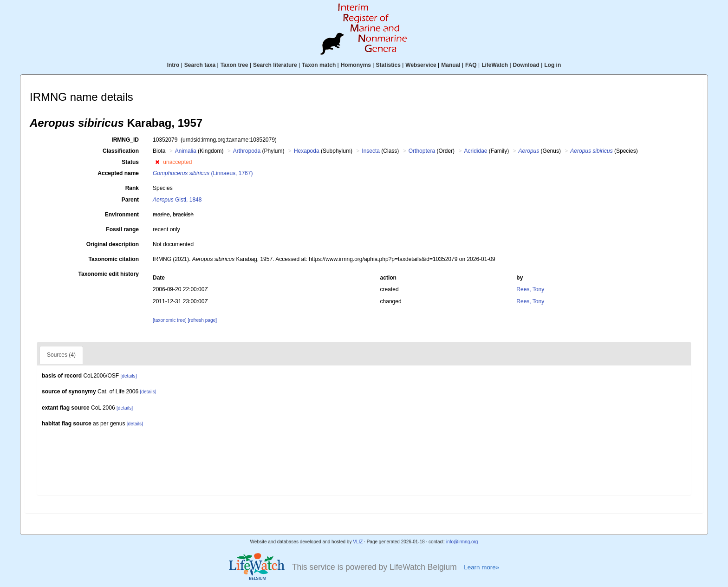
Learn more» (481, 567)
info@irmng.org (462, 542)
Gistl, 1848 (177, 200)
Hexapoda (307, 151)
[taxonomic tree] (169, 320)
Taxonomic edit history (109, 274)
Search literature (275, 65)
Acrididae (475, 151)
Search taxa (200, 65)
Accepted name (118, 173)
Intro (173, 65)
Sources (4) (61, 355)
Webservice (421, 65)
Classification (121, 151)
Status (130, 162)
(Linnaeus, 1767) (203, 173)
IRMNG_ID (125, 140)
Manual (451, 65)
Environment (122, 215)
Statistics (388, 65)
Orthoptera (422, 151)
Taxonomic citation (114, 259)
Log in (552, 65)
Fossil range (122, 229)
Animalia (186, 151)
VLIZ (358, 542)
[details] (128, 376)
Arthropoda (247, 151)
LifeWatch (495, 65)
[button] (157, 162)
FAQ (471, 65)
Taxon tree (234, 65)
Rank (132, 188)
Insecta (371, 151)
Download (526, 65)
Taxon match (319, 65)
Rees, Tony (530, 289)
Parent (130, 200)
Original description (113, 244)
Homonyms (356, 65)
